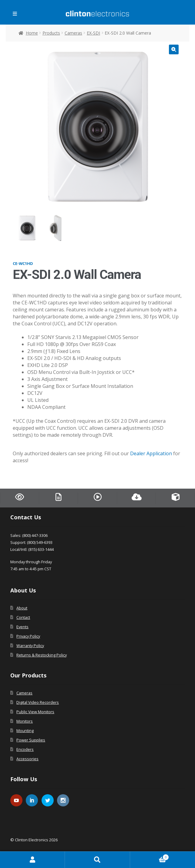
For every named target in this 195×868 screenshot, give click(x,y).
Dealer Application (151, 453)
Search (97, 860)
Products (51, 33)
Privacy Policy (28, 636)
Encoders (25, 749)
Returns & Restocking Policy (42, 655)
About (22, 608)
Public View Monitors (35, 712)
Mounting (25, 731)
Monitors (25, 721)
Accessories (27, 759)
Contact (23, 617)
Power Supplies (31, 740)
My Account (32, 860)
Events (22, 627)
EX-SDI (93, 33)
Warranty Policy (30, 646)
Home (32, 33)
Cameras (73, 33)
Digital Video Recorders (38, 702)
